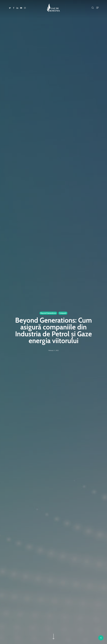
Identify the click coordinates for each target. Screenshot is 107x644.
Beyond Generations (48, 313)
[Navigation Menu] (97, 8)
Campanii (63, 313)
